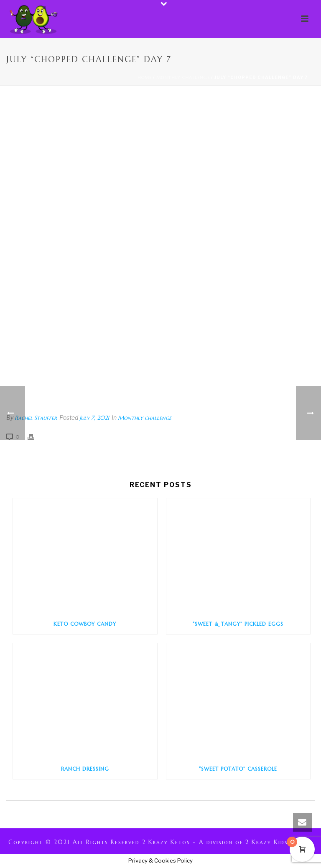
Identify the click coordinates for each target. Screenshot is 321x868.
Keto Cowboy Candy (85, 624)
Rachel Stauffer (36, 418)
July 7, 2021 (94, 418)
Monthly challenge (183, 77)
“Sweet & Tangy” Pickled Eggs (238, 624)
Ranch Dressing (85, 769)
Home (145, 77)
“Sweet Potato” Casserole (238, 769)
